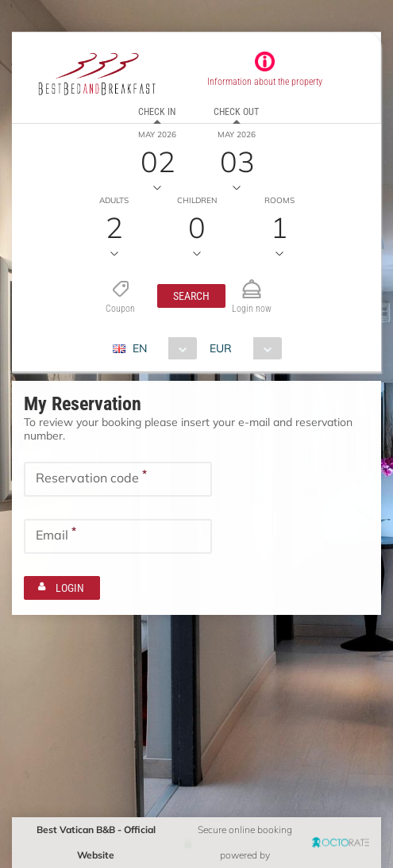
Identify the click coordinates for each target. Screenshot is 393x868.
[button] (191, 296)
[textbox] (118, 479)
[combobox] (161, 348)
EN (140, 348)
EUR (221, 348)
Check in (157, 112)
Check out (236, 112)
